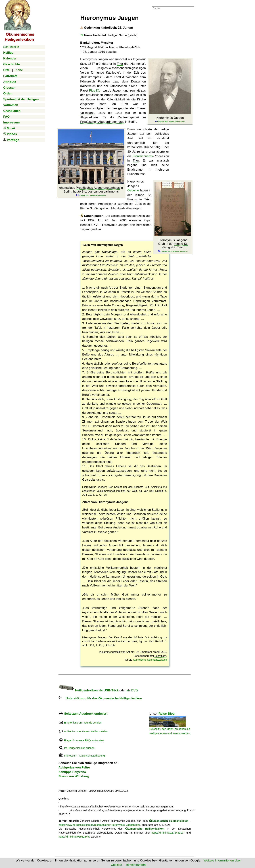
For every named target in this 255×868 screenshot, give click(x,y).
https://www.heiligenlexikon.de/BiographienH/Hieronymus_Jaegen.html (99, 825)
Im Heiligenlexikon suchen (79, 748)
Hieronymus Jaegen (170, 120)
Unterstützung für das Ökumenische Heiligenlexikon (100, 698)
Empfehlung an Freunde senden (83, 723)
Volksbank (87, 113)
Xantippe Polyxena (72, 772)
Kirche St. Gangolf (93, 208)
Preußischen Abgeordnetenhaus (102, 122)
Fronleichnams (143, 156)
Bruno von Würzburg (74, 776)
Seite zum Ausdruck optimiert (86, 714)
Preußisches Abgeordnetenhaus (98, 188)
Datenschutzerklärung (92, 756)
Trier (112, 47)
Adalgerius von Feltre (74, 767)
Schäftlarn (160, 656)
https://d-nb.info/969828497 (74, 837)
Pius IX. (94, 91)
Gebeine (133, 190)
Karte (19, 70)
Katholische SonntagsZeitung (150, 660)
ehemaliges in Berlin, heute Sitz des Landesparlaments (91, 191)
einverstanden (136, 865)
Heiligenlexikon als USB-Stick (89, 690)
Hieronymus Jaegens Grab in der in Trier (173, 246)
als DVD (132, 690)
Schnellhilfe (11, 47)
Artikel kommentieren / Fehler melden (86, 731)
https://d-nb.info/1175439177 (168, 833)
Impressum (71, 756)
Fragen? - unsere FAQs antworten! (84, 740)
